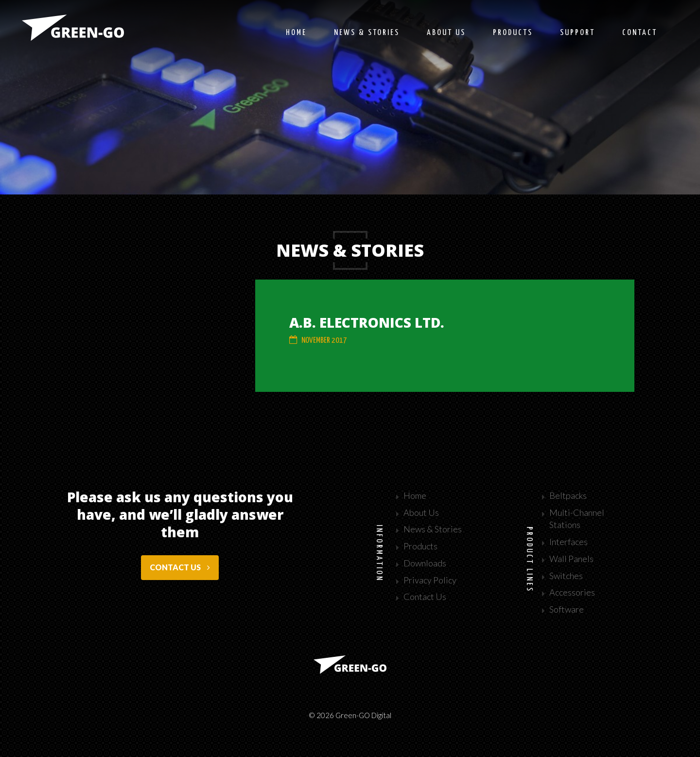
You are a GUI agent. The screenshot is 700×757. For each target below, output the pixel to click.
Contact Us (425, 597)
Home (296, 33)
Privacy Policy (430, 580)
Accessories (572, 592)
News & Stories (433, 529)
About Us (421, 512)
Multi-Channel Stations (577, 519)
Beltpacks (568, 495)
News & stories (367, 33)
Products (513, 33)
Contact (640, 33)
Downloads (425, 563)
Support (577, 33)
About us (446, 33)
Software (567, 609)
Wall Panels (571, 559)
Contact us (180, 567)
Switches (566, 576)
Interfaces (569, 542)
